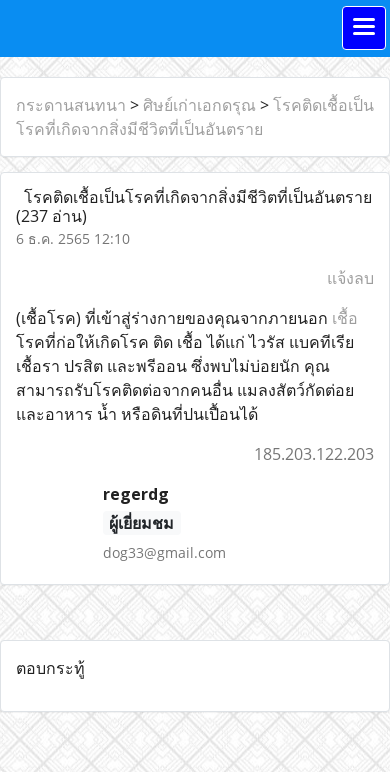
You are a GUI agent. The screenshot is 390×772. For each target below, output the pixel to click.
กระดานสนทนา (71, 105)
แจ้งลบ (350, 278)
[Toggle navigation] (364, 28)
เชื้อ (345, 318)
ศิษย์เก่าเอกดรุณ (199, 105)
